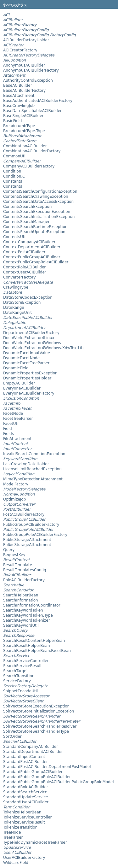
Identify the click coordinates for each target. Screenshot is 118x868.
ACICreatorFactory (20, 50)
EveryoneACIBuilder (22, 388)
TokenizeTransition (20, 827)
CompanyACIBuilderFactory (29, 166)
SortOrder (12, 736)
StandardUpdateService (25, 797)
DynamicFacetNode (21, 358)
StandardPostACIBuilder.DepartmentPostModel (47, 767)
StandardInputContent (24, 757)
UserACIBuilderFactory (24, 858)
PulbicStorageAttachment (27, 545)
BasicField (12, 121)
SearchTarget (15, 671)
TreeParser (13, 837)
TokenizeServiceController (28, 817)
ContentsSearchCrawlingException (36, 196)
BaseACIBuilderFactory (24, 91)
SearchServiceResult (22, 666)
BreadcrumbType (19, 126)
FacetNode (13, 413)
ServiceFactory (17, 681)
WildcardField (16, 863)
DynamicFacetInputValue (27, 353)
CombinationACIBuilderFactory (32, 151)
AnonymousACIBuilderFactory (31, 70)
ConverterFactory (20, 277)
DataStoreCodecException (28, 297)
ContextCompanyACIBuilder (29, 242)
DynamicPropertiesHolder (27, 378)
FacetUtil (11, 424)
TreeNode (12, 832)
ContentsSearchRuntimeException (35, 227)
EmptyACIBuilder (19, 383)
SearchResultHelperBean (27, 646)
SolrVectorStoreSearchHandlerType (36, 731)
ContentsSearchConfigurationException (40, 191)
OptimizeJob (14, 499)
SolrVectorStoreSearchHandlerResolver (40, 726)
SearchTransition (19, 676)
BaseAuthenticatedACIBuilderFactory (38, 101)
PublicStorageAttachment (27, 540)
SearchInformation (21, 600)
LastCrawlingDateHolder (26, 464)
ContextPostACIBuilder (24, 252)
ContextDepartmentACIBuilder (32, 247)
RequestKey (14, 555)
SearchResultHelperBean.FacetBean (37, 651)
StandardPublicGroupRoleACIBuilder (37, 777)
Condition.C (14, 176)
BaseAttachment (19, 96)
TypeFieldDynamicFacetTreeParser (35, 842)
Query (9, 550)
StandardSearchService (25, 792)
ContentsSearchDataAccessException (38, 202)
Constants (13, 181)
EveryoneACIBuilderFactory (29, 393)
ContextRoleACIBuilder (24, 267)
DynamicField (16, 368)
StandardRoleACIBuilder (26, 787)
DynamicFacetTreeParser (26, 363)
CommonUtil (15, 156)
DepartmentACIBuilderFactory (31, 333)
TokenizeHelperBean (22, 812)
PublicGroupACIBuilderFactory (31, 525)
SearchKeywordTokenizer (27, 620)
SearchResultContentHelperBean (34, 641)
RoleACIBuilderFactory (24, 580)
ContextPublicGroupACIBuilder (32, 257)
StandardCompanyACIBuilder (31, 747)
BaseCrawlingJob (19, 106)
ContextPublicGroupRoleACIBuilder (36, 262)
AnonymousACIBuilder (24, 65)
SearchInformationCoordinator (32, 605)
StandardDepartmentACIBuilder (33, 752)
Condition (12, 171)
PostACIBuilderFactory (24, 514)
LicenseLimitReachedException (32, 469)
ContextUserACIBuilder (25, 272)
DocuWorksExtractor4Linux (29, 338)
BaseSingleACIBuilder (23, 116)
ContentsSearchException (27, 207)
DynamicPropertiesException (30, 373)
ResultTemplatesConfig (25, 570)
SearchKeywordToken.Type (28, 615)
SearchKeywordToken (23, 610)
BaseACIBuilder (18, 85)
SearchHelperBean (21, 595)
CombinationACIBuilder (25, 146)
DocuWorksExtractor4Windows (32, 343)
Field (8, 429)
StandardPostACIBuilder (25, 762)
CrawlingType (16, 287)
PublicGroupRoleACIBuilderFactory (35, 535)
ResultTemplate (18, 565)
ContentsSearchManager (26, 222)
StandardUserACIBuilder (26, 802)
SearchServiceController (26, 661)
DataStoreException (22, 302)
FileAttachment (17, 439)
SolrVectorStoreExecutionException (36, 706)
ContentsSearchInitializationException (39, 217)
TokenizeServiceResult (24, 822)
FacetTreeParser (18, 419)
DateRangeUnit (17, 313)
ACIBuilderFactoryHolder (26, 40)
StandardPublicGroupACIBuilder (33, 772)
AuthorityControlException (28, 80)
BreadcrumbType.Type (24, 131)
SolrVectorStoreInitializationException (39, 711)
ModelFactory (16, 484)
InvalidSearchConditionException (34, 454)
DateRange (14, 308)
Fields (8, 434)
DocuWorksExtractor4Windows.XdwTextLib (43, 348)
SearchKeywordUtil (21, 625)
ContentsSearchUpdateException (34, 232)
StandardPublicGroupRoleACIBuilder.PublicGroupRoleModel (59, 782)
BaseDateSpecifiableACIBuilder (32, 111)
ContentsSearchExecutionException (37, 212)
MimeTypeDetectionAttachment (33, 479)
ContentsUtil (15, 237)
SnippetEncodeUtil (20, 691)
